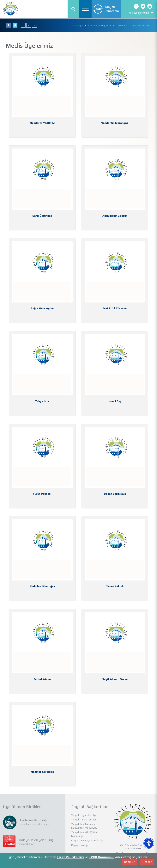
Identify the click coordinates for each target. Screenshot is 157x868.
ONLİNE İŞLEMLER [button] (141, 13)
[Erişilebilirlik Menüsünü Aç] (149, 843)
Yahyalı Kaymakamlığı (84, 815)
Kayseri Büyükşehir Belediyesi (89, 841)
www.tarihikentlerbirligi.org (34, 824)
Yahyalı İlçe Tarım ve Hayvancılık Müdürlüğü (84, 826)
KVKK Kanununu (101, 857)
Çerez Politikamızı (70, 857)
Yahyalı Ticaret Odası (84, 820)
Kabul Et (129, 862)
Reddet (147, 862)
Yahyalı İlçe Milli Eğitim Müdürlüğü (84, 834)
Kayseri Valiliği (80, 845)
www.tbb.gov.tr (27, 844)
